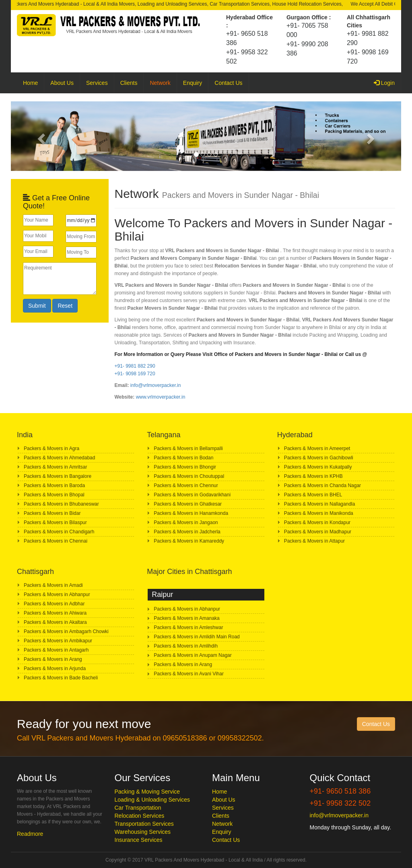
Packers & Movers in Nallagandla (320, 504)
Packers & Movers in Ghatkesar (188, 504)
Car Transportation (138, 808)
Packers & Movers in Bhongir (185, 467)
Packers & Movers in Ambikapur (58, 641)
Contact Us (228, 83)
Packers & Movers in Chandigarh (59, 532)
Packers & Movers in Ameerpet (317, 448)
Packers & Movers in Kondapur (317, 522)
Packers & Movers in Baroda (54, 485)
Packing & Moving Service (147, 792)
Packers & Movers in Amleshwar (188, 627)
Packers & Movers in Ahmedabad (59, 458)
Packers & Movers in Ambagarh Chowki (66, 631)
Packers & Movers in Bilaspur (55, 522)
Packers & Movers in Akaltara (55, 622)
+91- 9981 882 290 (135, 366)
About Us (62, 83)
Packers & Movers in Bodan (183, 458)
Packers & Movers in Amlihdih (186, 646)
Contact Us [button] (376, 724)
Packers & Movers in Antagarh (56, 650)
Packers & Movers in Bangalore (58, 476)
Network (160, 83)
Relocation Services (140, 816)
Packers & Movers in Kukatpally (318, 467)
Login (387, 82)
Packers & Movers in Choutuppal (189, 476)
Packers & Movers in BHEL (313, 495)
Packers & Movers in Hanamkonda (191, 513)
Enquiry (193, 83)
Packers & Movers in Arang (53, 659)
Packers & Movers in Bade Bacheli (61, 678)
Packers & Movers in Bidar (52, 513)
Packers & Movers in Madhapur (318, 532)
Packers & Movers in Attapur (314, 541)
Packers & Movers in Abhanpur (57, 594)
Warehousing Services (143, 832)
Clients (129, 83)
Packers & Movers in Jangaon (186, 522)
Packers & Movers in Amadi (53, 585)
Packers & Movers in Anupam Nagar (193, 655)
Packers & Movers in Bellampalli (188, 448)
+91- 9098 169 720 (135, 374)
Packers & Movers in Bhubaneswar (61, 504)
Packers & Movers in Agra (51, 448)
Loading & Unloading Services (152, 800)
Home (30, 83)
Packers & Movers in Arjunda (55, 668)
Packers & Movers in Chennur (186, 485)
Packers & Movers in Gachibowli (319, 458)
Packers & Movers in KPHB (313, 476)
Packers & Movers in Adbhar (54, 604)
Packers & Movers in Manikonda (319, 513)
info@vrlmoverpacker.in (156, 385)
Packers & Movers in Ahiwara (55, 613)
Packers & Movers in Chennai (56, 541)
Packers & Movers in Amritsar (55, 467)
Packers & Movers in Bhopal (54, 495)
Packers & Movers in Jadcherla (187, 532)
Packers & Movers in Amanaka (186, 618)
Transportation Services (144, 824)
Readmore (30, 834)
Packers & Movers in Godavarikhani (192, 495)
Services (97, 83)
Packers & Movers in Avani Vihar (189, 674)
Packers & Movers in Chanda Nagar (322, 485)
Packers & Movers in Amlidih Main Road (197, 637)
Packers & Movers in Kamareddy (189, 541)
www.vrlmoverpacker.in (161, 397)
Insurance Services (139, 840)
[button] (40, 136)
